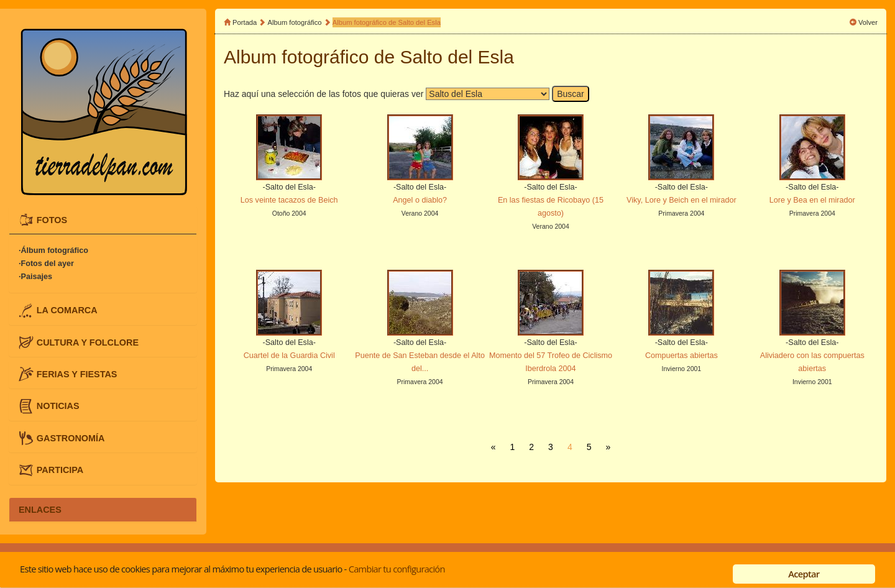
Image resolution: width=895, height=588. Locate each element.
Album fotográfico (295, 22)
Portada (245, 22)
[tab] (103, 220)
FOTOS (52, 219)
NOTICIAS (58, 406)
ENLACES (40, 510)
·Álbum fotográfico (53, 250)
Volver (868, 22)
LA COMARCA (67, 310)
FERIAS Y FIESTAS (77, 374)
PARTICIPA (60, 470)
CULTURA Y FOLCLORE (88, 342)
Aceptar (804, 574)
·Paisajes (35, 277)
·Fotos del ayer (46, 264)
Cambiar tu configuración (397, 569)
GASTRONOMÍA (71, 438)
